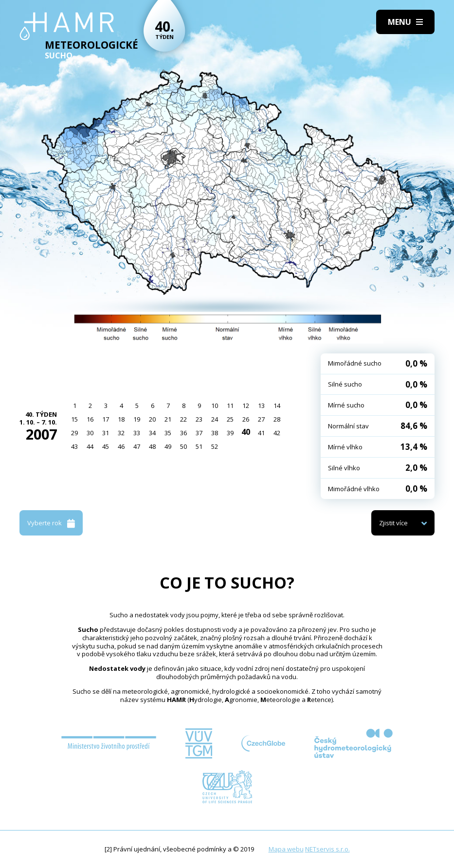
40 (246, 432)
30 (90, 433)
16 (90, 419)
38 (215, 433)
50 (183, 446)
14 (277, 406)
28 (277, 419)
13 (261, 406)
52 (215, 446)
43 (74, 446)
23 (199, 419)
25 (230, 419)
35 (168, 433)
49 (168, 446)
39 (230, 433)
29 (74, 433)
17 (106, 419)
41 (261, 433)
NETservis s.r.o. (327, 849)
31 (106, 433)
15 (74, 419)
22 (183, 419)
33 (137, 433)
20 (152, 419)
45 (106, 446)
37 (199, 433)
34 (152, 433)
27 (261, 419)
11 (230, 406)
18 (121, 419)
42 (277, 433)
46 (121, 446)
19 (137, 419)
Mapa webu (286, 849)
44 (90, 446)
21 (168, 419)
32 (121, 433)
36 (183, 433)
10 (215, 406)
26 (246, 419)
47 (137, 446)
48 (152, 446)
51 (199, 446)
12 (246, 406)
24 (215, 419)
